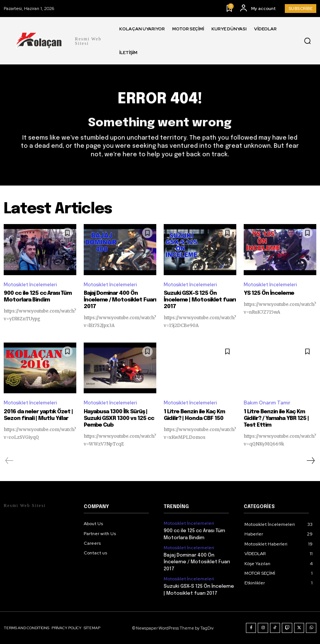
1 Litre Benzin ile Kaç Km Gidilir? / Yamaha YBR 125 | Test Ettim (276, 418)
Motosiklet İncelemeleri (30, 284)
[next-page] (310, 461)
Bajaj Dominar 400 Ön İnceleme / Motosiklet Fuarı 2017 (120, 300)
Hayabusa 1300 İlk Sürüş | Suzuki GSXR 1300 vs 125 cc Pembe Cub (119, 418)
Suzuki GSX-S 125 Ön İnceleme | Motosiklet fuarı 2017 (200, 300)
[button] (307, 41)
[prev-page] (9, 461)
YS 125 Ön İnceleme (269, 293)
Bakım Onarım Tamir (267, 403)
